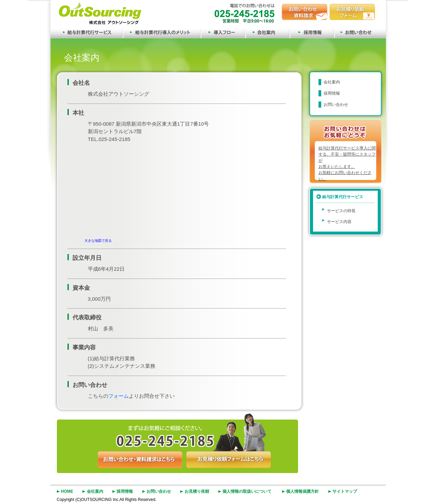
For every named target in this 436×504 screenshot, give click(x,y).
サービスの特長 (341, 211)
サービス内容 (339, 222)
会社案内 (267, 32)
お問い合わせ (360, 32)
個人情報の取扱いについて (247, 491)
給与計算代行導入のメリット (162, 32)
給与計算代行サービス (87, 32)
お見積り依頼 (197, 491)
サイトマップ (345, 491)
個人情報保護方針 (302, 491)
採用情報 (312, 32)
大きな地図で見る (98, 241)
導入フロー (223, 32)
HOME (67, 491)
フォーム (119, 396)
